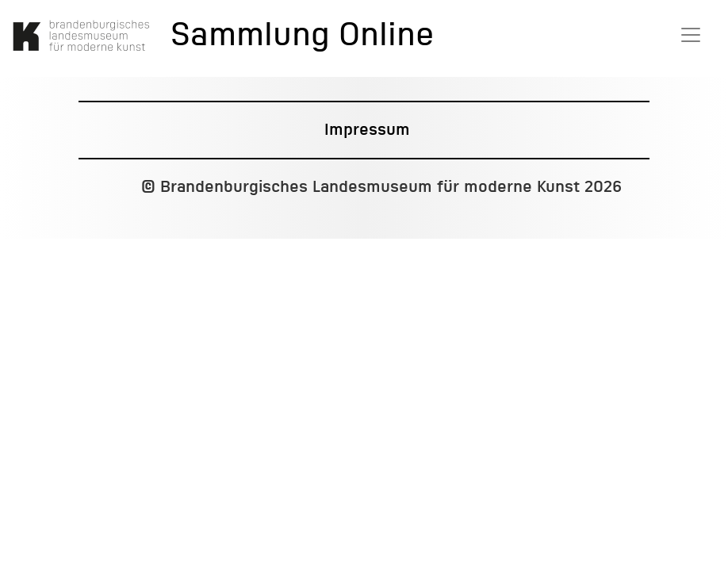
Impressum (367, 130)
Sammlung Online (302, 36)
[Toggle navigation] (691, 35)
